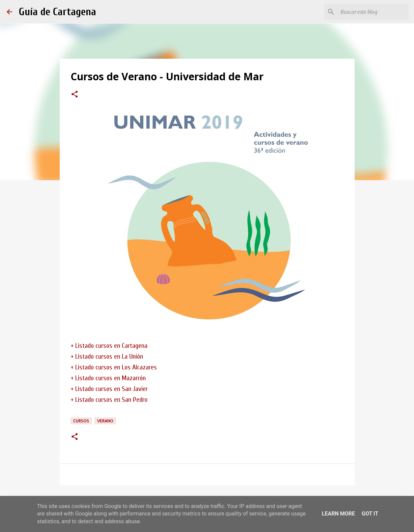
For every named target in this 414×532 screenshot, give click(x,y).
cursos (81, 421)
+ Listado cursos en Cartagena (109, 346)
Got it (370, 514)
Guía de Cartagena (58, 12)
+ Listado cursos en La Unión (107, 356)
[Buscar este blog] (373, 12)
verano (105, 421)
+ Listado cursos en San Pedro (109, 400)
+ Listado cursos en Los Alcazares (114, 367)
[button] (75, 95)
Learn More (338, 514)
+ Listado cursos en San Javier (109, 389)
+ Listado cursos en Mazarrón (108, 378)
